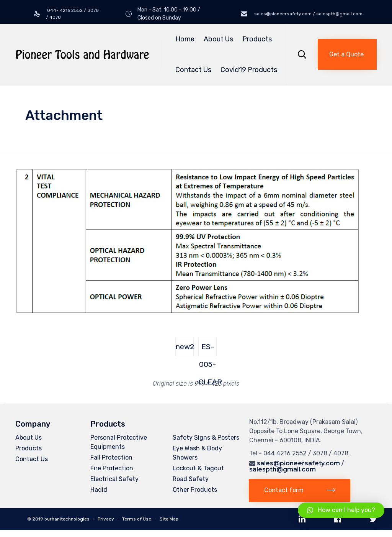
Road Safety (191, 479)
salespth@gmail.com (283, 469)
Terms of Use (137, 519)
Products (258, 39)
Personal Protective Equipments (119, 442)
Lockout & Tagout (198, 468)
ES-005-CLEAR (208, 349)
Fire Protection (112, 468)
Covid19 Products (249, 70)
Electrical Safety (114, 479)
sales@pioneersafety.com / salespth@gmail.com (308, 14)
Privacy (106, 519)
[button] (347, 54)
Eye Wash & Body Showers (197, 453)
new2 (185, 347)
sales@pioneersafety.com (298, 463)
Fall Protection (111, 457)
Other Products (195, 490)
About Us (218, 39)
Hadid (99, 490)
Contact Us (193, 70)
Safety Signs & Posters (206, 438)
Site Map (169, 519)
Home (185, 39)
